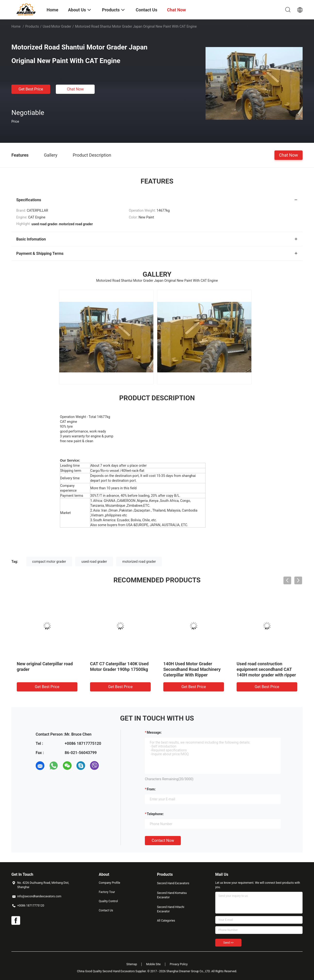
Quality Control (108, 901)
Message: (154, 732)
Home (16, 26)
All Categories (166, 921)
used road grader (94, 562)
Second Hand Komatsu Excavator (172, 895)
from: (151, 789)
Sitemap (132, 964)
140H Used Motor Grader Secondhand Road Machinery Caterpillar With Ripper (192, 669)
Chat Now (75, 89)
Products (32, 26)
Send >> (228, 943)
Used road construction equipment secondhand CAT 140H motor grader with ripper (266, 669)
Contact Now (163, 840)
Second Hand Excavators (173, 883)
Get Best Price (31, 89)
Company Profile (109, 883)
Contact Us (106, 910)
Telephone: (155, 814)
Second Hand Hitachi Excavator (171, 909)
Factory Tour (107, 892)
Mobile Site (153, 964)
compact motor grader (49, 562)
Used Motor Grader (57, 26)
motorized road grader (139, 562)
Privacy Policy (179, 964)
